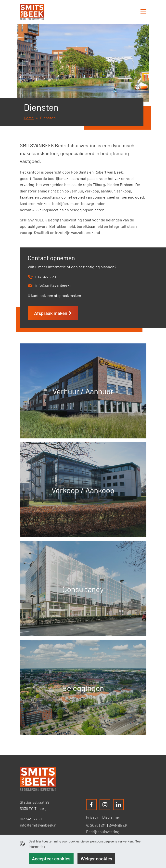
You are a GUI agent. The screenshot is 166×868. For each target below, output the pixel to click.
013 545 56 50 (31, 819)
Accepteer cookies (51, 859)
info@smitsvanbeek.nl (39, 825)
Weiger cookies (96, 859)
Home (29, 118)
